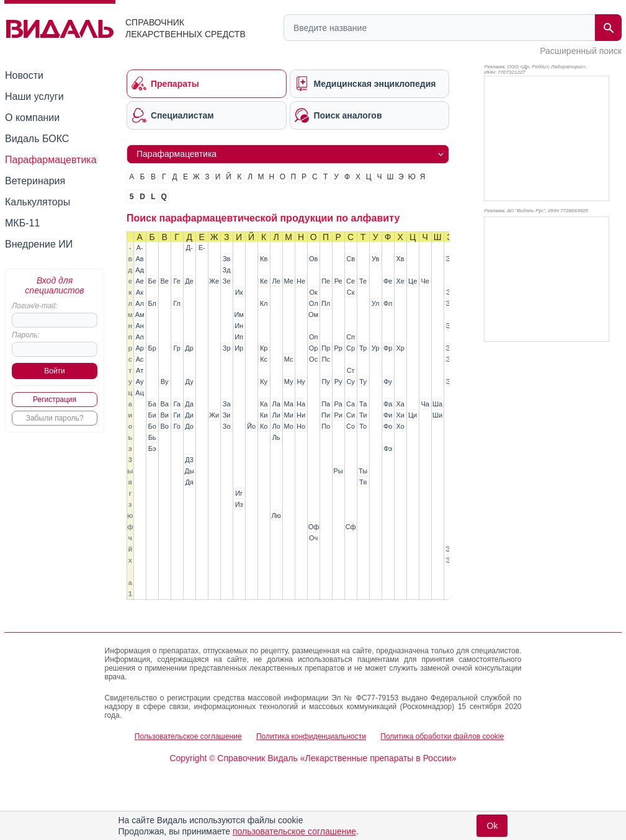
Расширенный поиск (581, 51)
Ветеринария (35, 181)
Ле (276, 281)
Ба (152, 404)
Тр (363, 348)
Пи (326, 415)
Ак (140, 292)
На (301, 404)
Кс (264, 359)
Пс (325, 359)
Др (189, 348)
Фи (388, 415)
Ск (351, 292)
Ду (190, 382)
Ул (376, 303)
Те (363, 281)
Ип (239, 337)
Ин (239, 326)
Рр (338, 348)
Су (350, 382)
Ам (140, 315)
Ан (139, 326)
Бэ (152, 449)
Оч (313, 538)
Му (289, 382)
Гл (177, 303)
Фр (388, 348)
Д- (190, 248)
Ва (164, 404)
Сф (351, 527)
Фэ (388, 449)
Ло (276, 426)
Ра (338, 404)
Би (152, 415)
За (227, 404)
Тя (363, 482)
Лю (276, 516)
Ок (313, 292)
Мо (288, 426)
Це (413, 281)
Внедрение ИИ (39, 244)
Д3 (189, 460)
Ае (139, 281)
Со (351, 426)
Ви (164, 415)
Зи (227, 415)
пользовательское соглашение (294, 831)
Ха (400, 404)
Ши (437, 415)
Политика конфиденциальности (311, 736)
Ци (413, 415)
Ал (140, 303)
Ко (264, 426)
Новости (24, 75)
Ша (437, 404)
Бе (152, 281)
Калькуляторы (38, 202)
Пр (326, 348)
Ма (288, 404)
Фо (388, 426)
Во (164, 426)
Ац (140, 393)
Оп (313, 337)
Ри (338, 415)
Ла (276, 404)
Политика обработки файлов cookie (442, 736)
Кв (264, 259)
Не (301, 281)
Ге (177, 281)
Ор (314, 348)
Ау (140, 382)
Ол (314, 303)
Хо (400, 426)
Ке (264, 281)
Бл (152, 303)
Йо (251, 426)
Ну (301, 382)
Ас (140, 359)
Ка (264, 404)
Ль (276, 437)
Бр (152, 348)
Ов (313, 259)
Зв (226, 259)
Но (301, 426)
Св (351, 259)
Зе (227, 281)
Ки (264, 415)
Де (189, 281)
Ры (338, 471)
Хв (400, 259)
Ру (338, 382)
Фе (388, 281)
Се (351, 281)
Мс (289, 359)
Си (351, 415)
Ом (313, 315)
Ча (425, 404)
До (189, 426)
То (363, 426)
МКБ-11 (22, 223)
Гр (177, 348)
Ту (363, 382)
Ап (140, 337)
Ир (239, 348)
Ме (288, 281)
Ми (288, 415)
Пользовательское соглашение (188, 736)
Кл (264, 303)
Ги (177, 415)
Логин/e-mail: (34, 306)
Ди (189, 415)
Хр (400, 348)
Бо (152, 426)
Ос (313, 359)
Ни (301, 415)
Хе (400, 281)
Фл (388, 303)
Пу (325, 382)
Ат (140, 370)
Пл (326, 303)
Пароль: (26, 335)
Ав (140, 259)
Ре (338, 281)
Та (363, 404)
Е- (202, 248)
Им (239, 315)
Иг (239, 493)
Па (326, 404)
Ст (351, 370)
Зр (227, 348)
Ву (165, 382)
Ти (363, 415)
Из (239, 504)
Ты (363, 471)
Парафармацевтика (51, 160)
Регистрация (55, 400)
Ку (264, 382)
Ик (239, 292)
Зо (227, 426)
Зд (227, 270)
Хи (400, 415)
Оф (314, 527)
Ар (139, 348)
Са (351, 404)
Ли (276, 415)
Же (214, 281)
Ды (189, 471)
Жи (214, 415)
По (326, 426)
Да (189, 404)
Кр (264, 348)
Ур (376, 348)
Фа (388, 404)
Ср (351, 348)
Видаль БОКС (37, 139)
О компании (32, 118)
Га (177, 404)
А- (140, 248)
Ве (164, 281)
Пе (326, 281)
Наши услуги (34, 96)
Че (425, 281)
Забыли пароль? (55, 418)
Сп (351, 337)
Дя (189, 482)
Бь (152, 437)
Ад (140, 270)
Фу (388, 382)
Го (177, 426)
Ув (375, 259)
